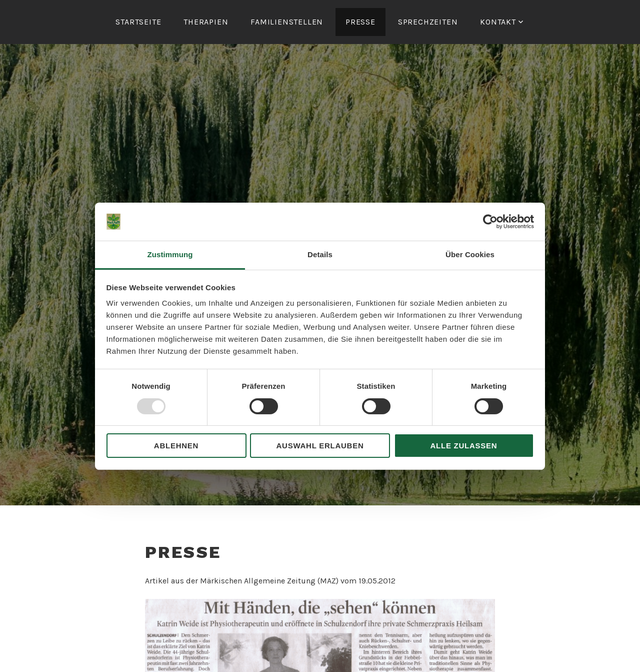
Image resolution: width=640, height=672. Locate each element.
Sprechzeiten (428, 22)
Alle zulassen (464, 446)
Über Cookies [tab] (470, 254)
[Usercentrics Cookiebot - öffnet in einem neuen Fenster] (490, 222)
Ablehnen (176, 446)
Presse (360, 22)
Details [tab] (320, 254)
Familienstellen (287, 22)
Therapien (206, 22)
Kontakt (498, 22)
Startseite (138, 22)
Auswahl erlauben (320, 446)
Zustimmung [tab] (170, 254)
